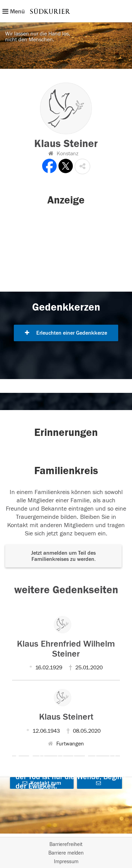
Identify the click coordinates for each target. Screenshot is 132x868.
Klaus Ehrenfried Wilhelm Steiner (66, 649)
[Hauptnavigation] (66, 11)
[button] (82, 166)
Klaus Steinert (66, 717)
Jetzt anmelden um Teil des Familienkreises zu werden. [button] (63, 556)
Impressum (66, 862)
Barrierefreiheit (66, 844)
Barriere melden (66, 853)
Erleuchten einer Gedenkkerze (66, 333)
